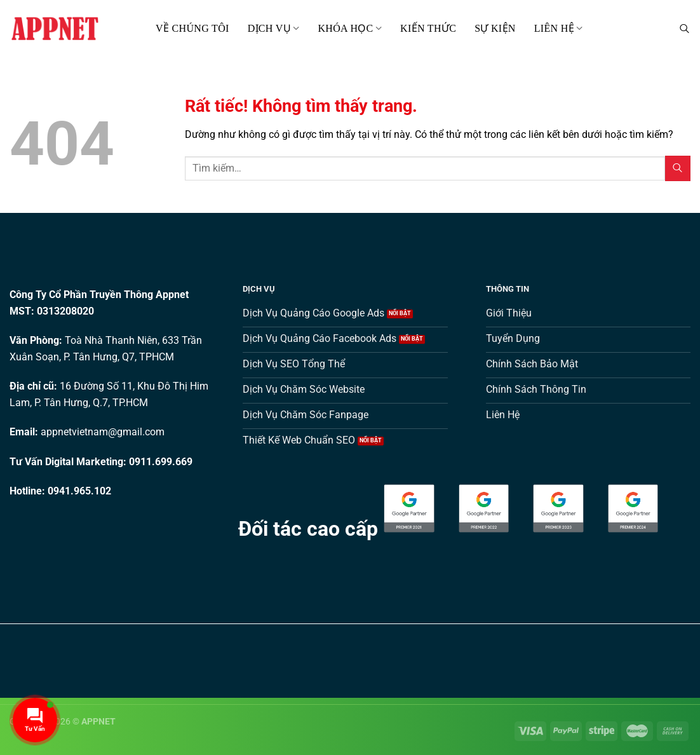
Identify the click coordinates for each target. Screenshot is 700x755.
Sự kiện (495, 28)
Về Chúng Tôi (192, 28)
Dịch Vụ (274, 28)
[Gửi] (678, 168)
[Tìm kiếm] (684, 28)
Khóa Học (350, 28)
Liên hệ (559, 28)
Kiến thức (428, 28)
